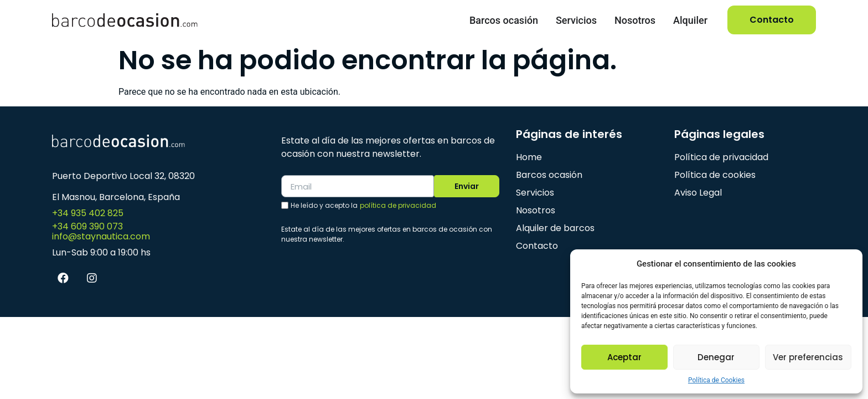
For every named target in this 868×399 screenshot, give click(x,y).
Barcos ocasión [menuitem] (504, 20)
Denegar (716, 357)
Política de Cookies (716, 380)
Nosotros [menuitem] (635, 20)
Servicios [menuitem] (576, 20)
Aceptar (624, 357)
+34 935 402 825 (88, 213)
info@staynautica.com (101, 236)
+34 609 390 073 (87, 226)
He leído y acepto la (363, 206)
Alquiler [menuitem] (690, 20)
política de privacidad (398, 206)
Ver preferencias (808, 357)
